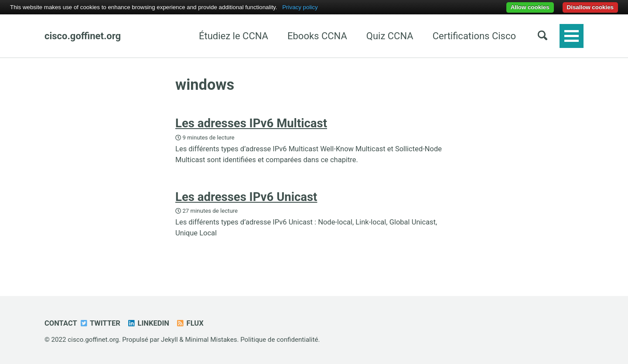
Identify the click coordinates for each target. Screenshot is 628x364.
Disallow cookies (590, 7)
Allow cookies (530, 7)
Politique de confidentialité (279, 340)
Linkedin (148, 323)
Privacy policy (300, 7)
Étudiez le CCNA (234, 36)
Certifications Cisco (474, 36)
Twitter (100, 323)
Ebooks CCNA (317, 36)
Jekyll (169, 340)
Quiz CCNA (390, 36)
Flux (190, 323)
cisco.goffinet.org (83, 36)
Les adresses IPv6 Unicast (246, 197)
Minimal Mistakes (211, 340)
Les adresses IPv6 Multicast (251, 123)
